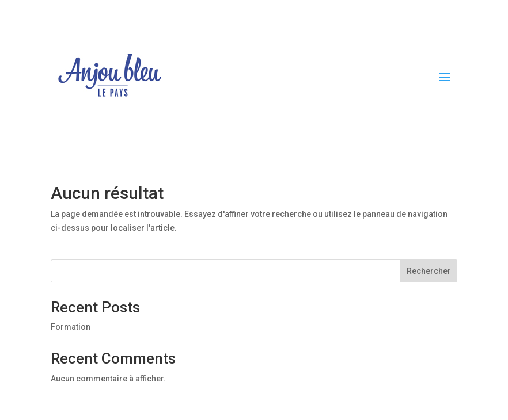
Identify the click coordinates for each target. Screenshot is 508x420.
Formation (71, 327)
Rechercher (429, 271)
